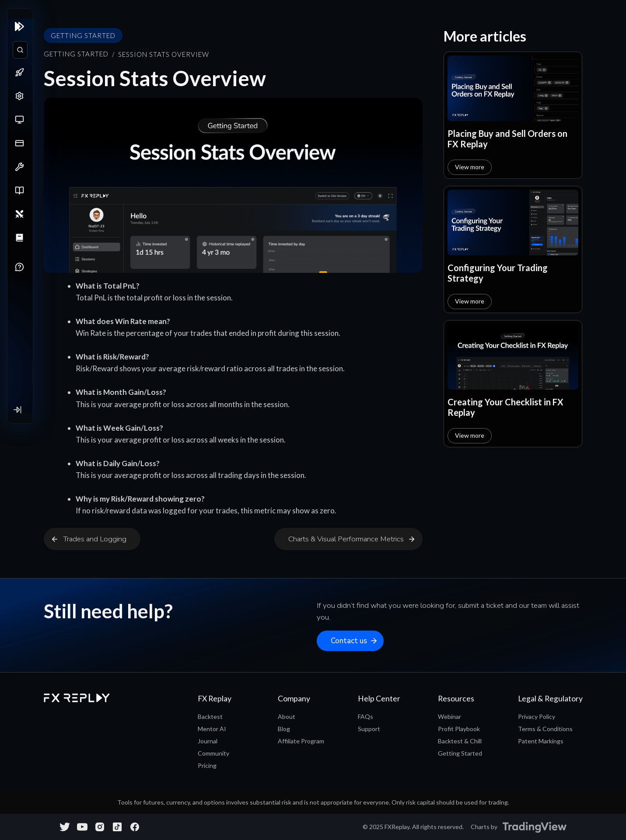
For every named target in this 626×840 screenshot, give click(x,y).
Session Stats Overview (164, 54)
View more (470, 167)
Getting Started (76, 54)
